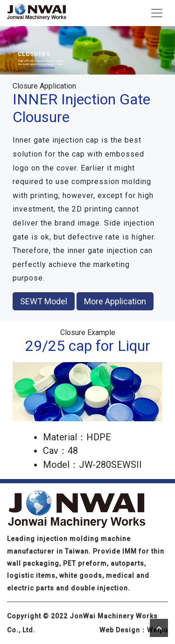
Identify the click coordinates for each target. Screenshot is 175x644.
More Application (115, 301)
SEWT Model (44, 301)
